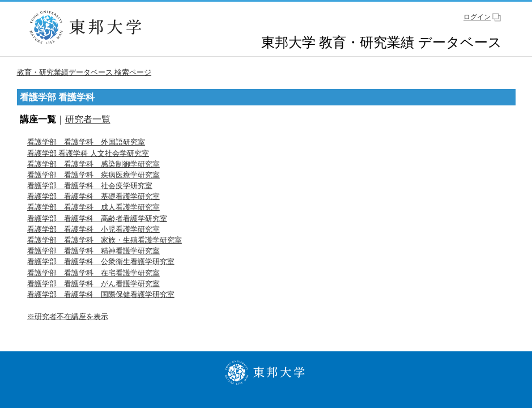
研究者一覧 (88, 119)
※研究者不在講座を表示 (68, 316)
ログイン (477, 17)
